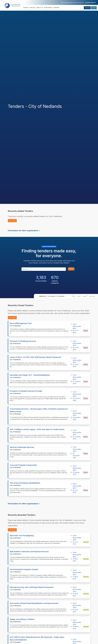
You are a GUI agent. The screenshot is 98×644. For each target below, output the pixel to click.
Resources (56, 8)
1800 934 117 (91, 3)
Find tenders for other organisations (24, 231)
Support (67, 8)
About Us (45, 8)
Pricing (35, 8)
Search (26, 8)
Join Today (13, 221)
